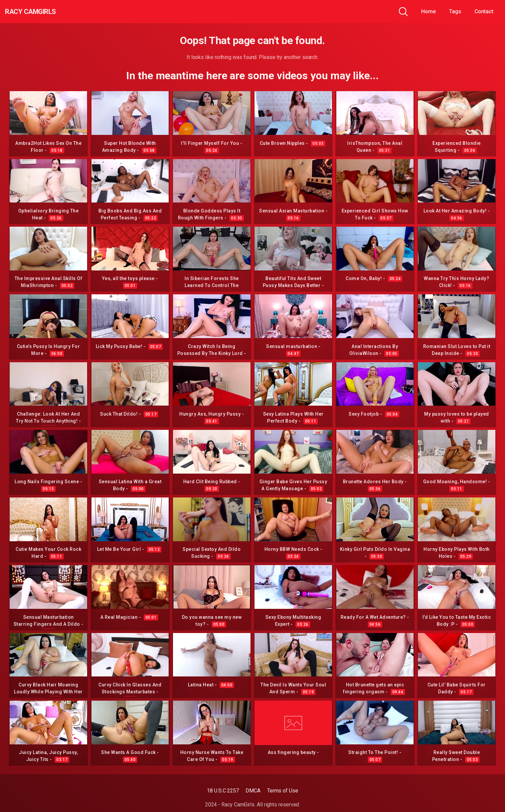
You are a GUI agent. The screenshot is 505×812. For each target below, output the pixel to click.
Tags (455, 11)
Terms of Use (283, 791)
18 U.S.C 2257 (223, 791)
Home (428, 11)
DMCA (253, 791)
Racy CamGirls (41, 12)
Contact (484, 11)
